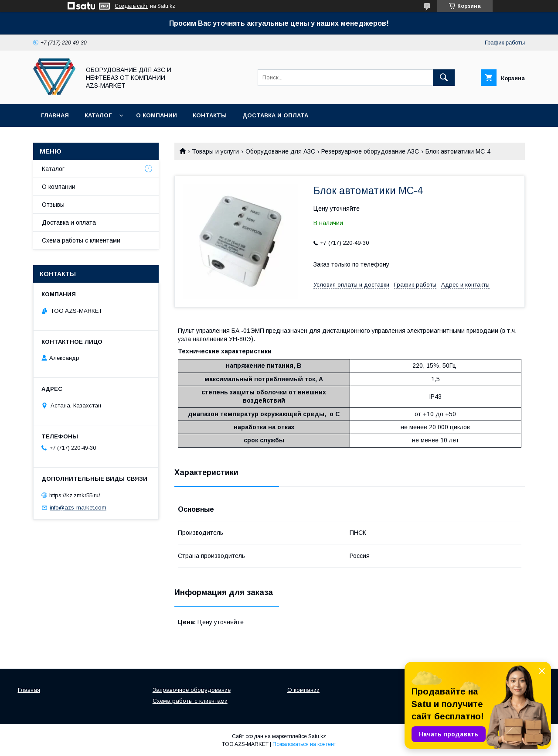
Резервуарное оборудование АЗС (370, 151)
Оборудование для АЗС (280, 151)
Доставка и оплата (275, 115)
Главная (55, 115)
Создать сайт (131, 6)
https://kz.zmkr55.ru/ (75, 495)
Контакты (210, 115)
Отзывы (53, 205)
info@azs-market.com (78, 508)
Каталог (98, 115)
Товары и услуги (215, 151)
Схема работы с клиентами (81, 240)
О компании (157, 115)
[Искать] (444, 78)
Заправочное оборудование (192, 690)
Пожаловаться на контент (304, 744)
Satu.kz (317, 736)
